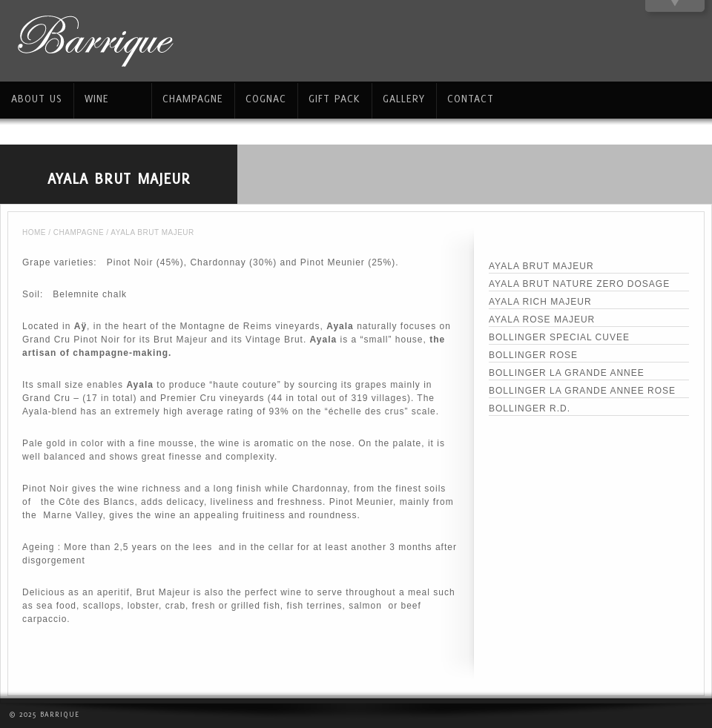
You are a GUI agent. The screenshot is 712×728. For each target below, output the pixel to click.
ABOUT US (37, 98)
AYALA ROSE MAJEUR (542, 320)
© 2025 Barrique (44, 714)
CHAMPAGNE (79, 232)
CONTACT (471, 98)
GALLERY (404, 98)
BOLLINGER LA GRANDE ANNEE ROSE (582, 391)
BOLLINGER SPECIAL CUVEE (559, 337)
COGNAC (266, 98)
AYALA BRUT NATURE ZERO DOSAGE (579, 284)
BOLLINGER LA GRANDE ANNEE (567, 373)
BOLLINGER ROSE (533, 355)
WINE (97, 98)
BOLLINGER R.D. (530, 408)
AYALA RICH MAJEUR (540, 302)
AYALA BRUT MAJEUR (541, 266)
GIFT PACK (334, 98)
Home (34, 232)
